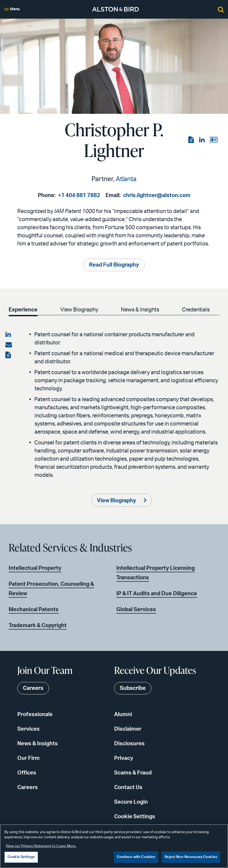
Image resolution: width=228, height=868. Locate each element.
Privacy (124, 758)
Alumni (123, 714)
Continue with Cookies (136, 857)
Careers (28, 787)
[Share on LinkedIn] (9, 335)
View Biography (79, 310)
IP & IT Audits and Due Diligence (157, 594)
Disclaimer (128, 729)
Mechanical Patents (34, 610)
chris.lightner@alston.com (157, 195)
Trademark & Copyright (38, 626)
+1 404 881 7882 (79, 195)
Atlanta (126, 179)
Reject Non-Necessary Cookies (191, 857)
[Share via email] (9, 345)
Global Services (136, 610)
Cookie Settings (135, 817)
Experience (23, 310)
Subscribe (133, 688)
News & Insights (140, 310)
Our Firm (28, 758)
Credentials (196, 310)
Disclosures (129, 744)
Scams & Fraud (133, 773)
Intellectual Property (35, 568)
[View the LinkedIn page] (202, 140)
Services (28, 729)
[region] (114, 846)
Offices (27, 773)
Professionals (35, 714)
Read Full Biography (114, 265)
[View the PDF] (192, 140)
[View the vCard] (214, 140)
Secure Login (131, 802)
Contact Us (128, 787)
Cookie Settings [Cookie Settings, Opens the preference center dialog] (21, 857)
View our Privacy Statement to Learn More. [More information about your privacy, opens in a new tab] (41, 846)
